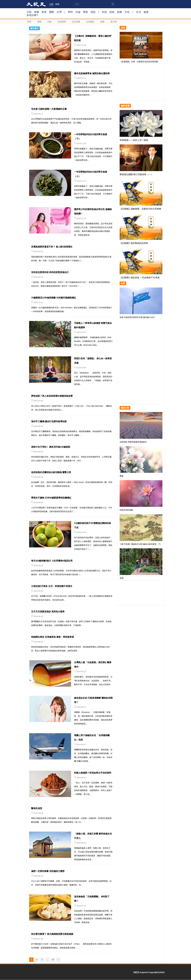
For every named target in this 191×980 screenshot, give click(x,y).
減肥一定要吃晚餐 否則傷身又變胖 (48, 871)
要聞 (40, 22)
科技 (104, 12)
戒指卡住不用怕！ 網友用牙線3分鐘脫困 (51, 447)
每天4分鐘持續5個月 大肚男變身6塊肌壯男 (52, 561)
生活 (138, 12)
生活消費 (76, 22)
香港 (44, 12)
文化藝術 (90, 22)
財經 (112, 12)
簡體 (57, 4)
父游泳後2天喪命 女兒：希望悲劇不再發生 (52, 586)
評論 (78, 12)
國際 (52, 12)
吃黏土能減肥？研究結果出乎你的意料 (93, 773)
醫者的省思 (37, 808)
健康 (146, 12)
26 (53, 960)
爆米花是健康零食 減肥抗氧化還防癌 (92, 73)
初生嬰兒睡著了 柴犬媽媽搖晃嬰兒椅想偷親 (52, 934)
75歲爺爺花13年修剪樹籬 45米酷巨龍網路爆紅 (54, 298)
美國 (37, 12)
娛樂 (119, 12)
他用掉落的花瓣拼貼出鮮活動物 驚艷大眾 (51, 472)
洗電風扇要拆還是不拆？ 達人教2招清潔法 (52, 247)
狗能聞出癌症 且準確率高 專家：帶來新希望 (53, 637)
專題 (85, 12)
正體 (51, 4)
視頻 (93, 12)
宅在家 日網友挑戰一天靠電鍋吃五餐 (49, 109)
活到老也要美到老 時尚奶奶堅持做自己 (50, 272)
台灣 (59, 12)
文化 (127, 12)
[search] (94, 4)
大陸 (29, 12)
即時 (70, 12)
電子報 (114, 22)
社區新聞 (62, 22)
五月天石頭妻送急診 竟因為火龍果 (48, 612)
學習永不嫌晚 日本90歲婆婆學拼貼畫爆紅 (51, 498)
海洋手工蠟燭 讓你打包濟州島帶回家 (49, 421)
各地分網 (32, 16)
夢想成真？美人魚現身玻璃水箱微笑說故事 (52, 396)
